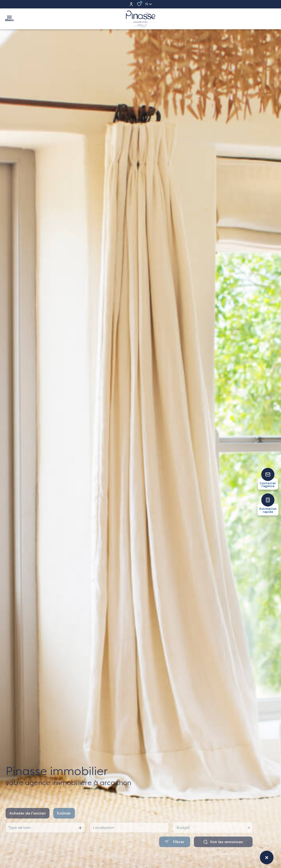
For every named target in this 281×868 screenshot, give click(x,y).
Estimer (64, 824)
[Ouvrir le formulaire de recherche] (175, 852)
